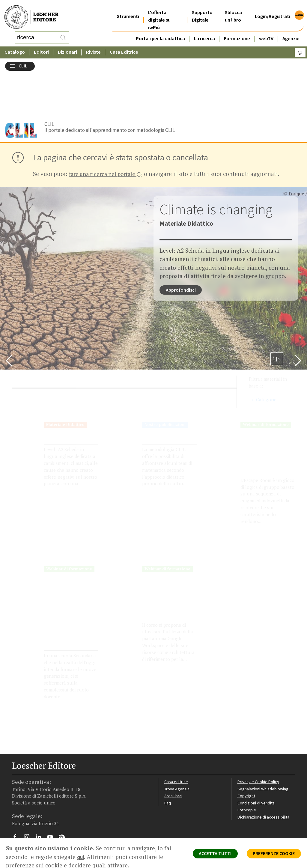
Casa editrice (177, 737)
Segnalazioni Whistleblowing (265, 744)
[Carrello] (300, 47)
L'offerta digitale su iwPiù (159, 12)
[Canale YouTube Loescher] (52, 793)
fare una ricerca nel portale (109, 121)
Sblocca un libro (233, 9)
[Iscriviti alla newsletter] (64, 793)
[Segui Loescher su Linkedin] (41, 793)
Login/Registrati (273, 9)
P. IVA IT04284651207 (33, 817)
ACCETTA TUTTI (205, 855)
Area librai (174, 751)
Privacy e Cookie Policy (259, 737)
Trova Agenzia (178, 744)
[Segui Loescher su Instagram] (29, 793)
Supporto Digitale (202, 9)
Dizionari (67, 46)
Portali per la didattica (160, 31)
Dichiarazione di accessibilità (265, 773)
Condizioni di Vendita (257, 758)
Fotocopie (247, 765)
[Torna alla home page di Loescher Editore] (31, 14)
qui (89, 857)
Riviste (93, 46)
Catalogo (15, 46)
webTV (266, 31)
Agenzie (291, 31)
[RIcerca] (63, 34)
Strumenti (128, 9)
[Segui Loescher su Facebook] (17, 793)
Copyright (247, 751)
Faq (168, 758)
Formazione (237, 31)
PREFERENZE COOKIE (270, 855)
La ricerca (204, 31)
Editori (41, 46)
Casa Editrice (124, 46)
